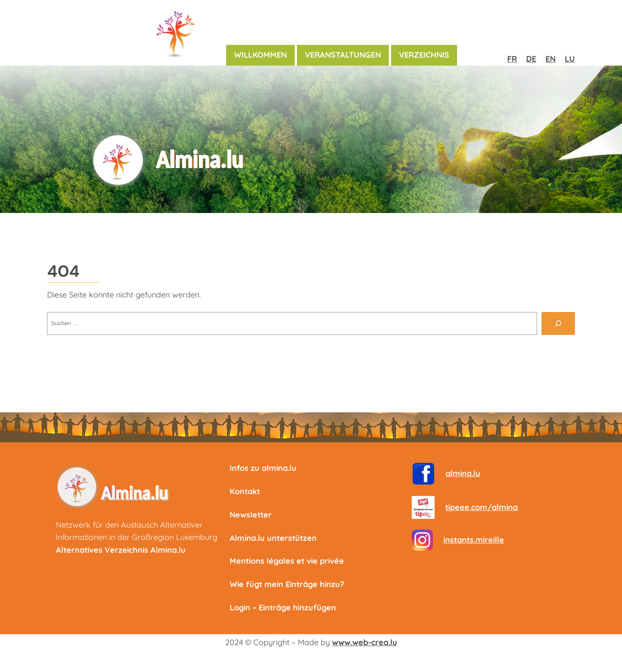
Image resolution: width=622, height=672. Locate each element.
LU (570, 59)
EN (551, 59)
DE (531, 59)
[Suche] (558, 323)
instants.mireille (474, 540)
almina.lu (463, 473)
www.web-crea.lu (365, 642)
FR (512, 59)
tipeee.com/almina (481, 507)
